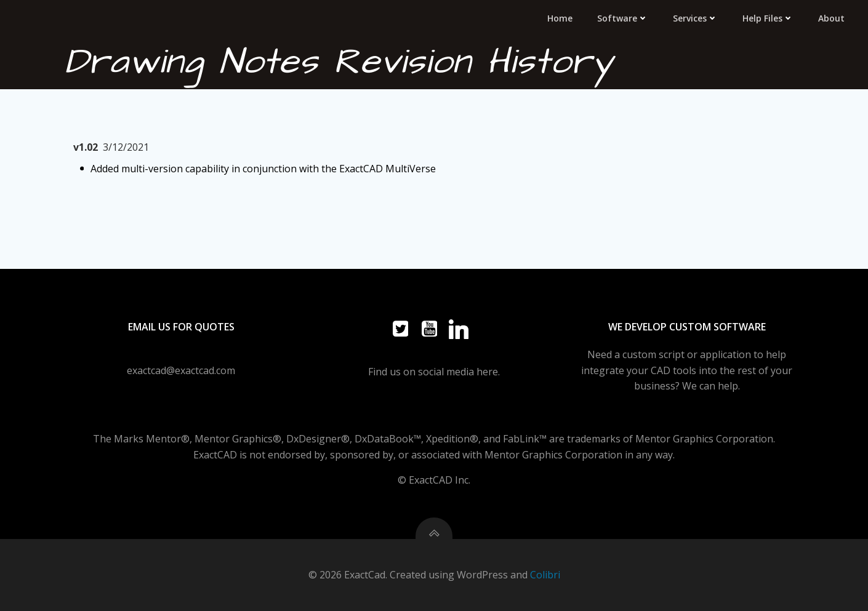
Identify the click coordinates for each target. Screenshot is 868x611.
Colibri (545, 575)
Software (623, 18)
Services (695, 18)
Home (560, 18)
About (831, 18)
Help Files (768, 18)
